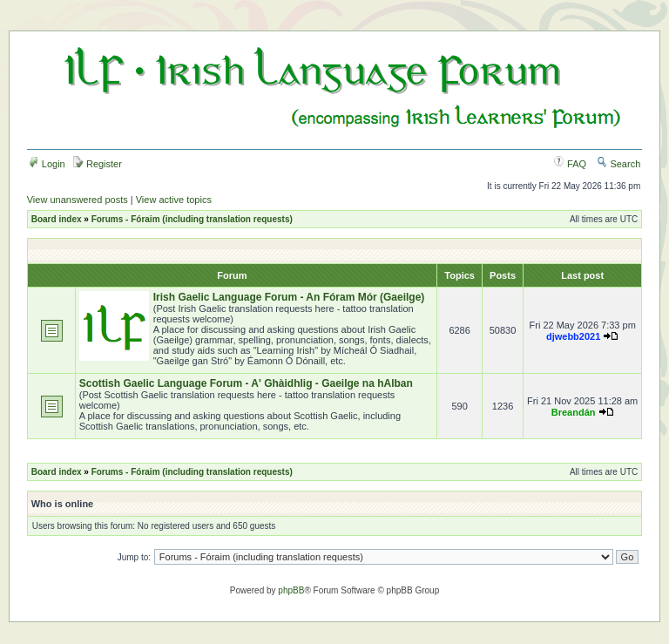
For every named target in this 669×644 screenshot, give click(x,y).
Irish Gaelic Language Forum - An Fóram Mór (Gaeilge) (289, 297)
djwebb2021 (573, 336)
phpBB (291, 590)
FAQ (570, 164)
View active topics (174, 200)
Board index (57, 219)
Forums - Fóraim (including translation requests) (192, 219)
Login (47, 164)
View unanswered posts (78, 200)
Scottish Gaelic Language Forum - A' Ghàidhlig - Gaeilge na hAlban (246, 383)
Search (618, 164)
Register (98, 164)
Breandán (574, 412)
